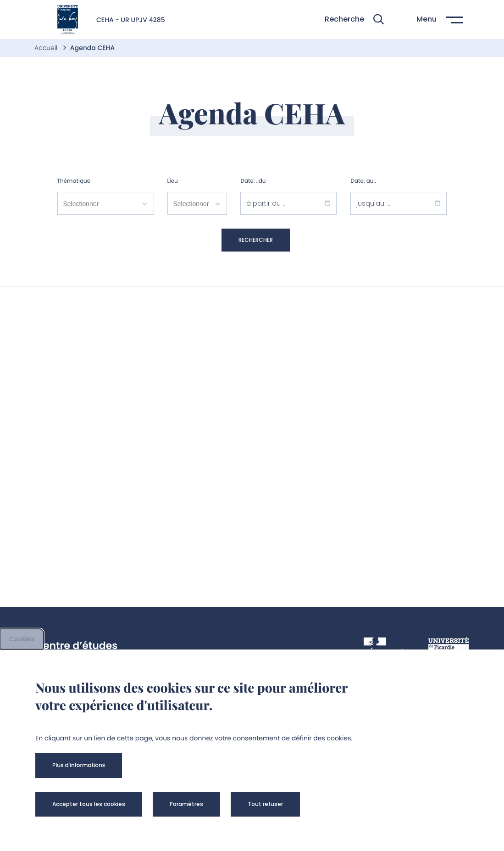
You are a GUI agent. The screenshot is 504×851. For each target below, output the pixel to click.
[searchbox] (106, 203)
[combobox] (106, 205)
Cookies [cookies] (22, 639)
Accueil (47, 48)
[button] (354, 20)
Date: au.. (363, 181)
